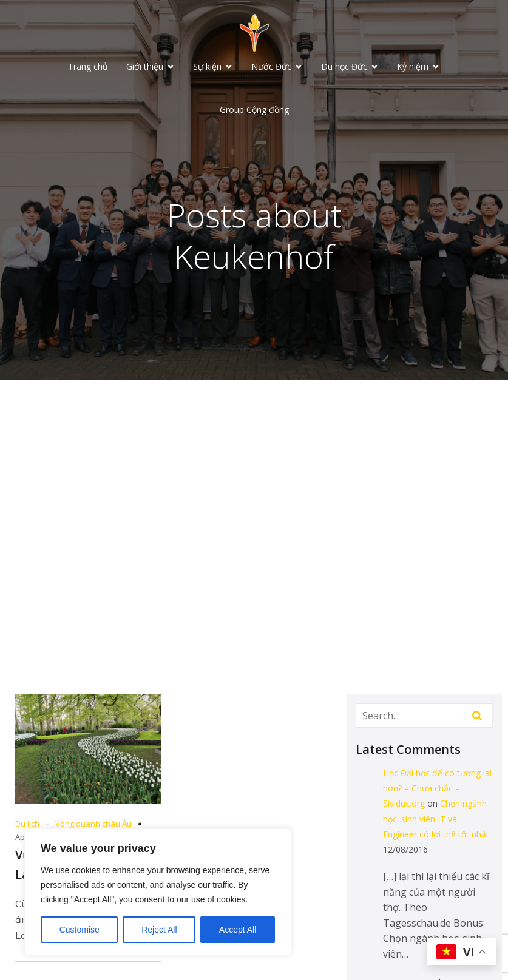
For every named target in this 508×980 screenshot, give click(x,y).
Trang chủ (88, 67)
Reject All (159, 930)
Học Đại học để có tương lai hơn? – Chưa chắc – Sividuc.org (437, 789)
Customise (80, 930)
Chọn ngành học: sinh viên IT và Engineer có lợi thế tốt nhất (436, 820)
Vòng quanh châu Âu (93, 825)
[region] (158, 892)
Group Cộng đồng (254, 110)
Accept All (238, 930)
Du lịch (27, 825)
